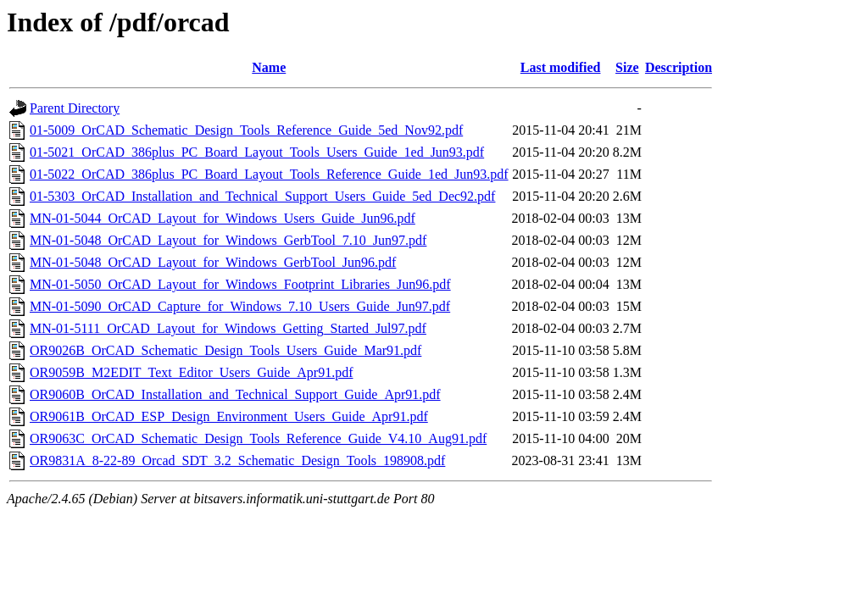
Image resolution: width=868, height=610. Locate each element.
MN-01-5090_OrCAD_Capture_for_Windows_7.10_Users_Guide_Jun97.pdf (240, 306)
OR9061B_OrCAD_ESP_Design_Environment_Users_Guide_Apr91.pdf (229, 416)
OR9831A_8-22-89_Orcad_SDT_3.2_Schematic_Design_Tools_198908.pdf (237, 460)
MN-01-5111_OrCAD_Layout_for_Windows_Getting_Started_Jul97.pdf (228, 328)
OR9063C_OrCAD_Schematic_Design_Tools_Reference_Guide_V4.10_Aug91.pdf (258, 438)
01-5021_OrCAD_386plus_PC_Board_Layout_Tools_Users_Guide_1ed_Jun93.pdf (257, 152)
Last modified (561, 67)
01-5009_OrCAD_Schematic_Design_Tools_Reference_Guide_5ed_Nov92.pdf (246, 130)
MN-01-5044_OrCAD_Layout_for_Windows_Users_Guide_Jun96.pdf (223, 218)
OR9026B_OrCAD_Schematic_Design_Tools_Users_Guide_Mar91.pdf (225, 350)
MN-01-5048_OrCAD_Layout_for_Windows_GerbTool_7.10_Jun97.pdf (228, 240)
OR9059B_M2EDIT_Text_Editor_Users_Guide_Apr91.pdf (192, 372)
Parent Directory (75, 108)
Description (679, 67)
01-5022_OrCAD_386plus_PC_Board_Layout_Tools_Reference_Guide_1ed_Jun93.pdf (269, 174)
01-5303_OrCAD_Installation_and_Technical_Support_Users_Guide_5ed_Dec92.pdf (262, 196)
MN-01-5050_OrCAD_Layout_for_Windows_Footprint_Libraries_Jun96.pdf (240, 284)
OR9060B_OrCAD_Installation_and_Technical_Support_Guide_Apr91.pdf (235, 394)
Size (627, 67)
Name (269, 67)
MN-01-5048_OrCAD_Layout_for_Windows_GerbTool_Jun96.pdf (213, 262)
